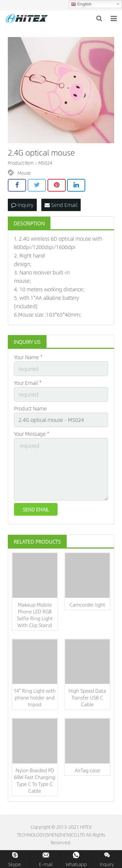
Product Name (30, 408)
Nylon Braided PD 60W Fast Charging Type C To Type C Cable (35, 780)
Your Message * (32, 434)
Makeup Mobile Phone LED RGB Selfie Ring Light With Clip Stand (35, 615)
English (81, 4)
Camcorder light (87, 604)
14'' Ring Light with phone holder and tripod (35, 697)
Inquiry (22, 205)
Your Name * (28, 357)
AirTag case (87, 770)
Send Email (61, 205)
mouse (83, 239)
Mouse (24, 173)
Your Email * (28, 383)
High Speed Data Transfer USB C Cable (87, 697)
